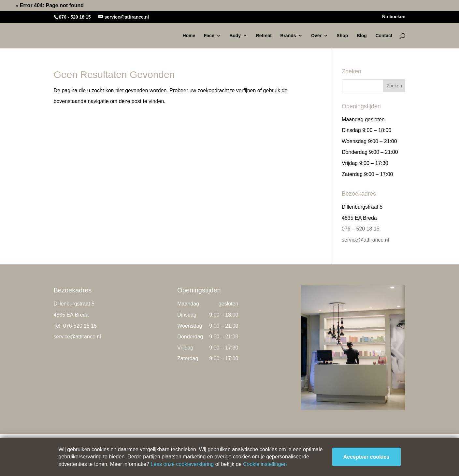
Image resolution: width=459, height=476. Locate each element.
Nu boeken (394, 17)
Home (7, 5)
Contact (384, 36)
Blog (362, 36)
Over (316, 36)
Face (209, 36)
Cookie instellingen (265, 464)
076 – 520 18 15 (361, 229)
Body (235, 36)
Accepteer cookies (366, 457)
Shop (342, 36)
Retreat (264, 36)
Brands (288, 36)
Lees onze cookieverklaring (182, 464)
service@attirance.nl (365, 240)
